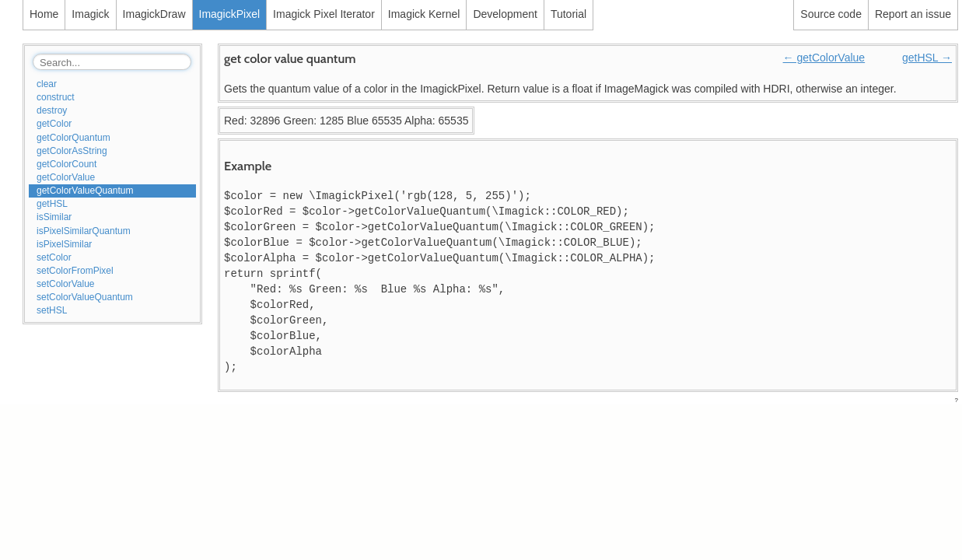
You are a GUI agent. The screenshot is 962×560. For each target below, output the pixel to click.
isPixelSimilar (64, 244)
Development (505, 14)
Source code (831, 14)
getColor (54, 124)
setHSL (52, 310)
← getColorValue (824, 58)
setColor (54, 257)
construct (56, 97)
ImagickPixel (230, 14)
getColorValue (66, 177)
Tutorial (568, 14)
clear (47, 84)
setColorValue (65, 284)
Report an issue (913, 14)
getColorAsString (72, 151)
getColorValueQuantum (85, 191)
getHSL (52, 204)
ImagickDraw (154, 14)
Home (44, 14)
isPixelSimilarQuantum (84, 231)
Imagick (90, 14)
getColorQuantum (73, 138)
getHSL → (927, 58)
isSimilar (54, 217)
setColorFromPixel (75, 271)
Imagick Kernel (424, 14)
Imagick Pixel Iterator (324, 14)
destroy (52, 110)
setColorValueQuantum (85, 297)
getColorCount (66, 164)
